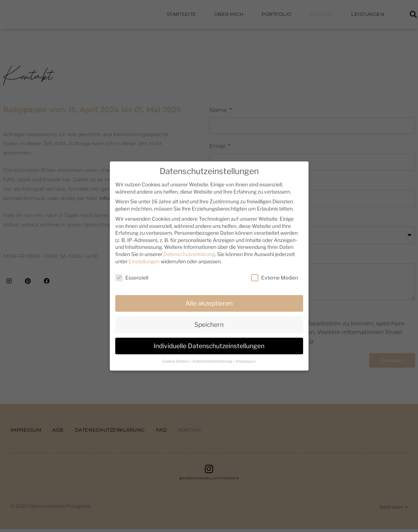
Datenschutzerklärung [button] (213, 361)
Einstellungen (144, 261)
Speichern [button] (209, 325)
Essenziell (132, 278)
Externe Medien (275, 278)
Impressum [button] (246, 361)
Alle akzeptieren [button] (209, 303)
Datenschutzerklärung (189, 254)
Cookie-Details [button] (176, 361)
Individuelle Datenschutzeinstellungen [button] (209, 346)
